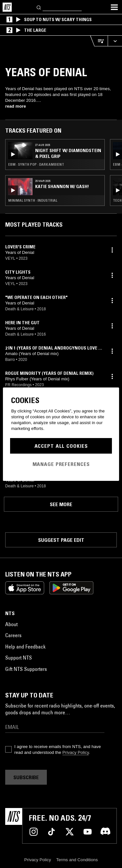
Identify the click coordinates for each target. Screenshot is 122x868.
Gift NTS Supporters (26, 669)
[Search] (39, 7)
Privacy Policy (76, 752)
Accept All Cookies (61, 446)
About (11, 624)
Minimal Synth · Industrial (33, 200)
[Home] (7, 7)
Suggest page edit (61, 540)
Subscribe (26, 777)
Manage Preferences (61, 464)
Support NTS (19, 658)
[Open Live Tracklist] (99, 41)
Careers (13, 635)
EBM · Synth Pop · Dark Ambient (36, 164)
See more (61, 504)
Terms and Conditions (77, 860)
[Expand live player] (115, 41)
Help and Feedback (25, 647)
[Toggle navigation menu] (114, 7)
